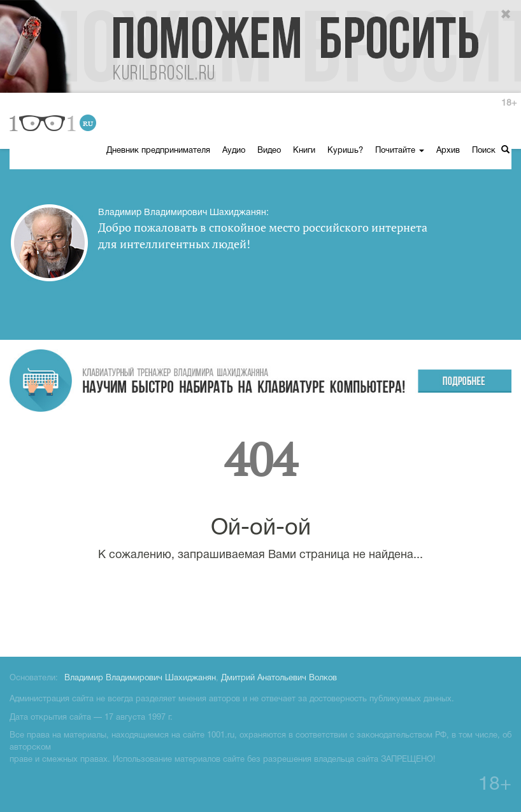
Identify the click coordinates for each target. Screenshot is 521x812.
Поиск (491, 150)
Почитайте (400, 151)
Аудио (234, 151)
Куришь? (345, 151)
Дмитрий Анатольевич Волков (279, 678)
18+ (509, 103)
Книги (304, 151)
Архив (448, 151)
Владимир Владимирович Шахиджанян (140, 678)
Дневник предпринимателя (158, 151)
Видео (269, 151)
